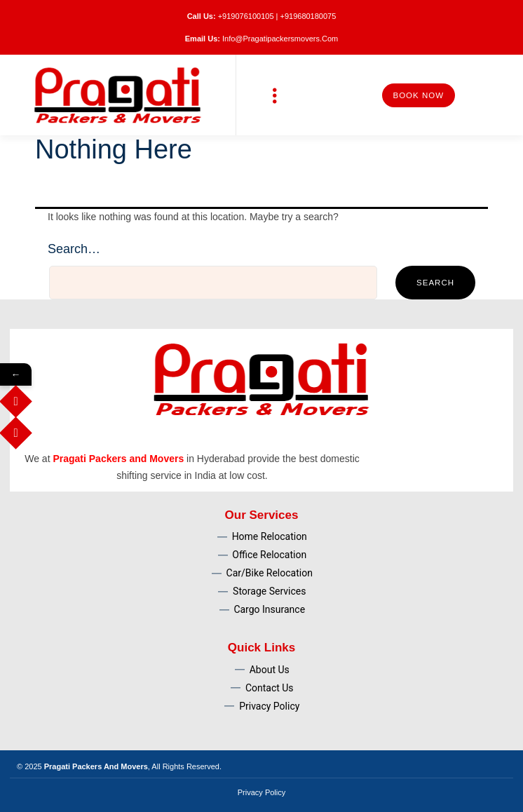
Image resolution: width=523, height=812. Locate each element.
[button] (275, 95)
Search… (74, 249)
